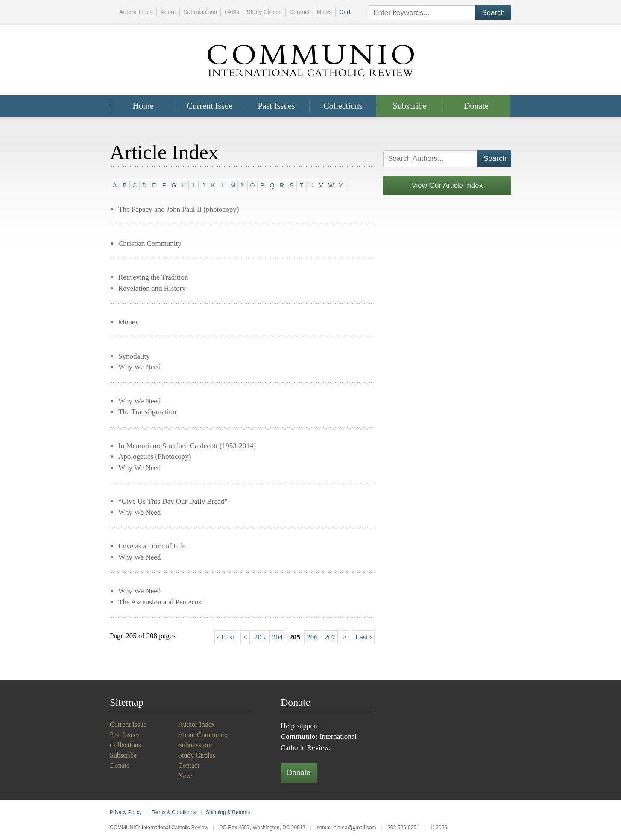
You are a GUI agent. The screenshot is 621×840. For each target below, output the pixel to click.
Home (143, 106)
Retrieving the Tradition (153, 277)
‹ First (226, 637)
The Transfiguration (147, 412)
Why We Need (139, 367)
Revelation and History (152, 288)
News (324, 12)
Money (129, 322)
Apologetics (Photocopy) (155, 456)
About (168, 12)
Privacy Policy (126, 812)
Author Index (136, 12)
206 (312, 637)
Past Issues (276, 106)
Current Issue (209, 106)
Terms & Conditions (174, 812)
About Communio (203, 735)
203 (260, 637)
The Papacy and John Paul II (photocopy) (179, 209)
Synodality (134, 356)
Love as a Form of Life (152, 546)
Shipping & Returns (228, 812)
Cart (345, 12)
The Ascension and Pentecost (161, 602)
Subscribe (410, 106)
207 (330, 637)
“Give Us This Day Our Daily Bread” (173, 501)
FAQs (232, 12)
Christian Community (150, 244)
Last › (364, 637)
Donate (476, 106)
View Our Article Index (447, 185)
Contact (299, 12)
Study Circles (264, 12)
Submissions (200, 12)
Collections (343, 106)
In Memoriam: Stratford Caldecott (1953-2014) (187, 446)
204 (278, 637)
